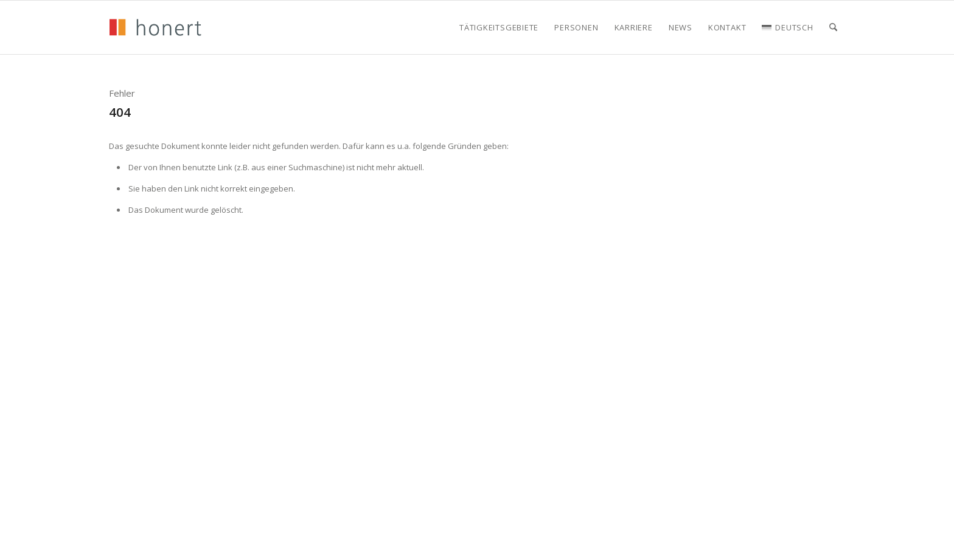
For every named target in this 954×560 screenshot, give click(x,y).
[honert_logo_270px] (155, 27)
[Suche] (833, 27)
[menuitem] (499, 27)
